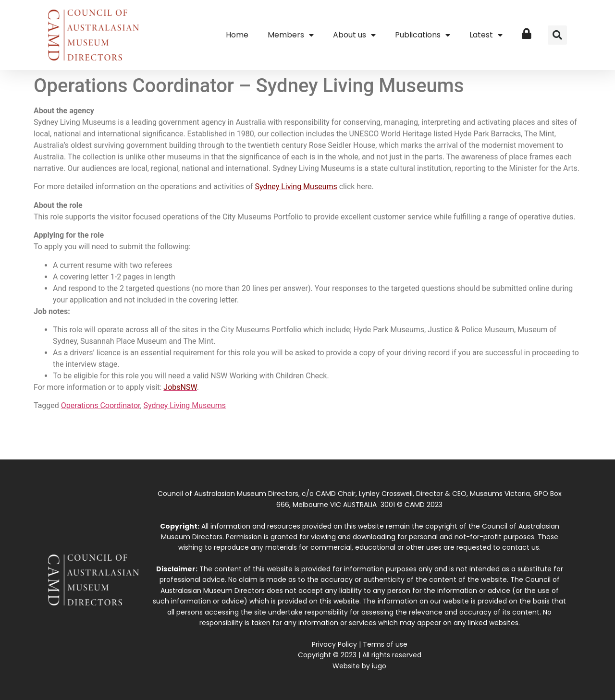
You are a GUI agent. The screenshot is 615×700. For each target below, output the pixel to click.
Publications (423, 35)
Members (291, 35)
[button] (557, 35)
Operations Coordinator (101, 405)
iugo (379, 666)
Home (237, 35)
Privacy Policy (334, 644)
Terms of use (385, 644)
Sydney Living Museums (185, 405)
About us (354, 35)
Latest (486, 35)
